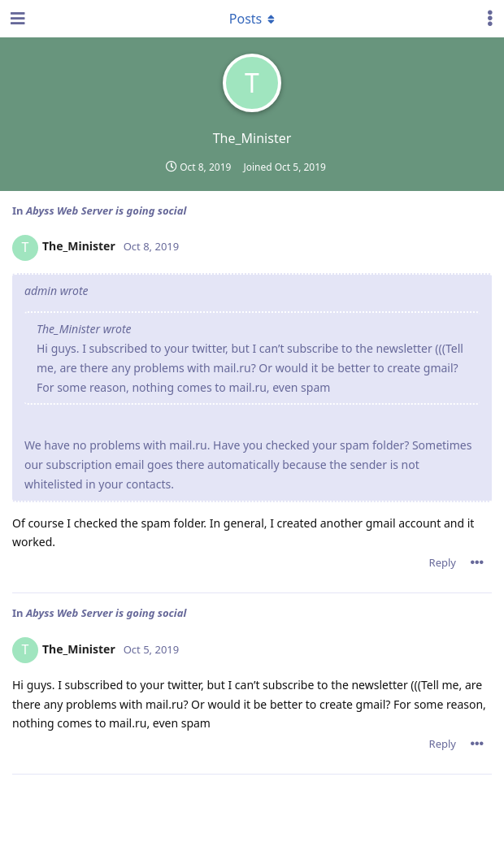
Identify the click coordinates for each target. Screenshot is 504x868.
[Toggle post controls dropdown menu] (477, 562)
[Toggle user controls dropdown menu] (490, 19)
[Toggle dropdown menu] (252, 19)
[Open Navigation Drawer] (16, 19)
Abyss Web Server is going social (106, 210)
